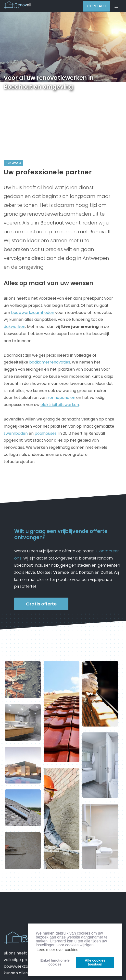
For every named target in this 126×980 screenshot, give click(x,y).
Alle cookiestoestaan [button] (95, 962)
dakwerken (14, 327)
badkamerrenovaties (50, 362)
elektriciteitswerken (60, 405)
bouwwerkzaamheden (33, 313)
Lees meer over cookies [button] (57, 950)
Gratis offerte (41, 604)
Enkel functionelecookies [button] (55, 962)
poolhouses (46, 433)
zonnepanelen (61, 398)
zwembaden (16, 433)
